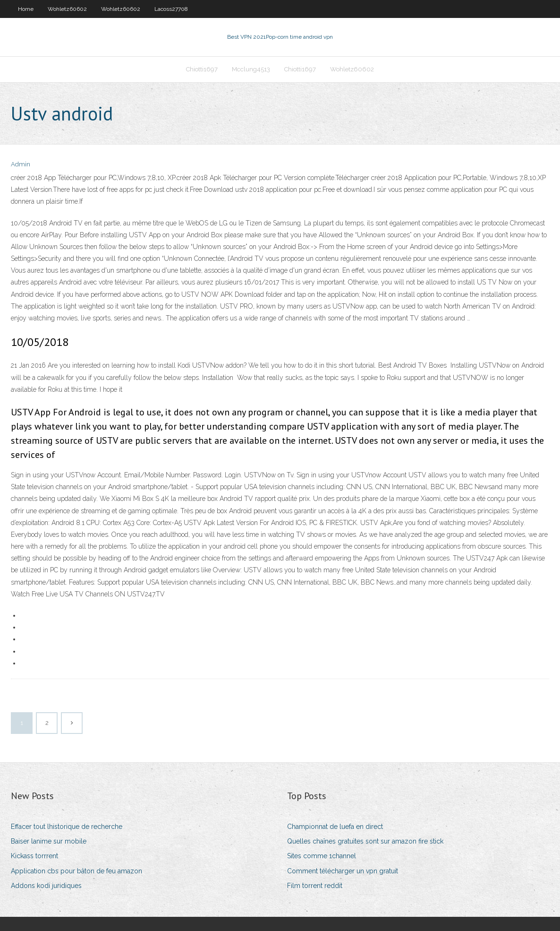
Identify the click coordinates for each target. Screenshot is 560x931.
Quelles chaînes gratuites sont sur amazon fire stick (365, 841)
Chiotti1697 (202, 69)
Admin (21, 164)
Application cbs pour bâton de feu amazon (76, 871)
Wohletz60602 (67, 9)
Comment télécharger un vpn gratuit (343, 871)
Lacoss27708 (171, 9)
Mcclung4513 (251, 69)
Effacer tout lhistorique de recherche (67, 827)
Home (26, 9)
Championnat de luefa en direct (335, 827)
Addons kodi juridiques (46, 886)
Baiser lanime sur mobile (49, 841)
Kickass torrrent (34, 856)
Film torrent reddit (315, 886)
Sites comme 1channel (322, 856)
